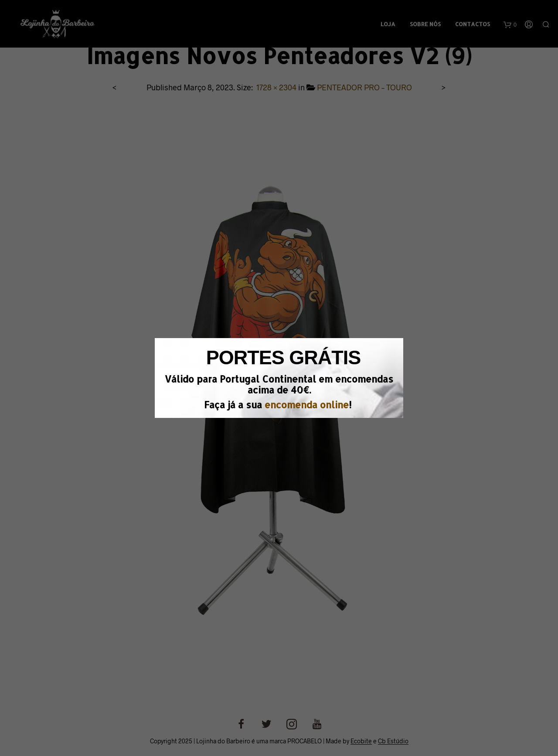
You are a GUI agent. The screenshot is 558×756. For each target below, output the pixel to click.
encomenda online (307, 405)
